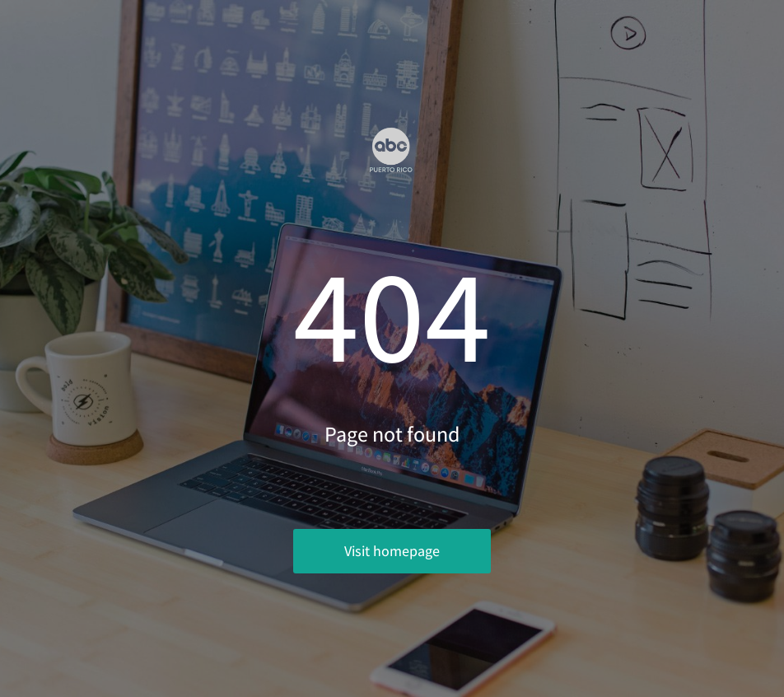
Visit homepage (392, 551)
